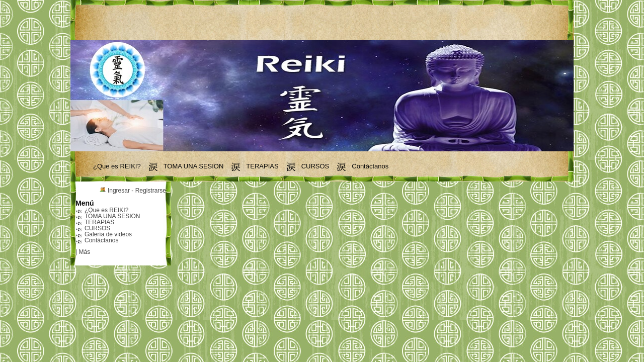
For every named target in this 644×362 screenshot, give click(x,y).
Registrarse (151, 191)
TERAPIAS (262, 166)
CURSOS (315, 166)
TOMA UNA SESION (194, 166)
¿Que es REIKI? (117, 166)
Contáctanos (370, 166)
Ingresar (119, 191)
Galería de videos (108, 234)
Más (84, 252)
